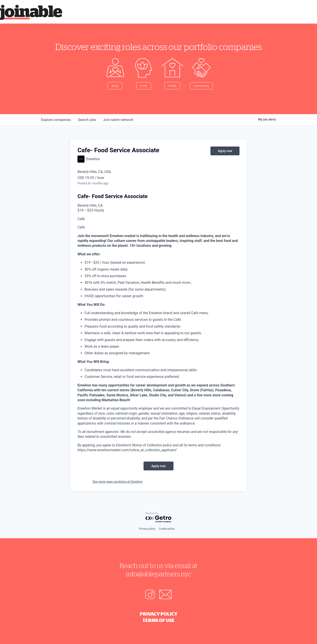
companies (56, 120)
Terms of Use (158, 620)
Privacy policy (147, 529)
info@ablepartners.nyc (159, 574)
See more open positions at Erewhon (117, 482)
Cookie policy (167, 529)
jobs (87, 120)
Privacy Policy (159, 614)
